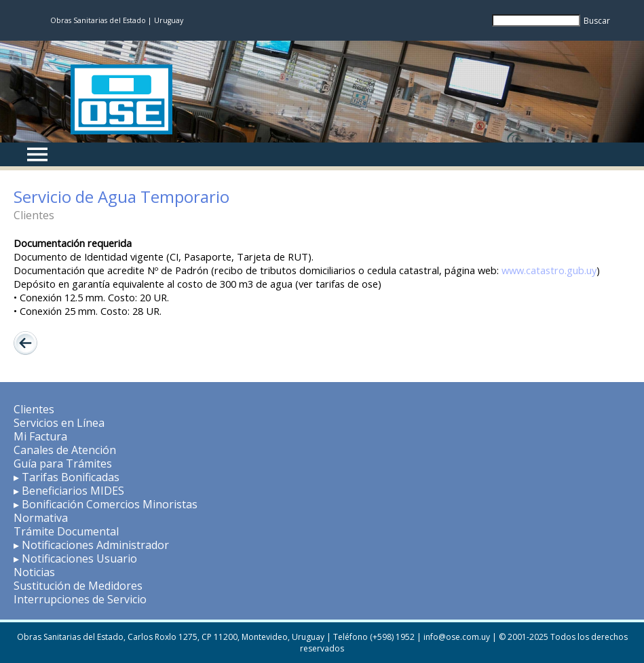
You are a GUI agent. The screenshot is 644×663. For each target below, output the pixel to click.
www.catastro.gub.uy (549, 270)
